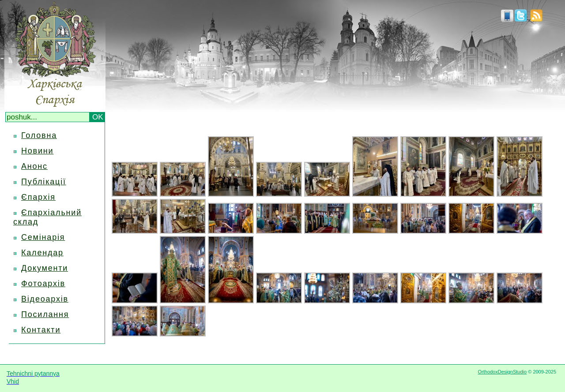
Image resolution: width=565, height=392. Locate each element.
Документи (45, 268)
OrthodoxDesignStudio (502, 372)
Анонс (34, 166)
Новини (37, 151)
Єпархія (38, 197)
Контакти (41, 330)
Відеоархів (45, 299)
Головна (39, 135)
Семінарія (43, 237)
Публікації (44, 182)
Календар (42, 253)
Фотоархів (43, 284)
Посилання (45, 314)
